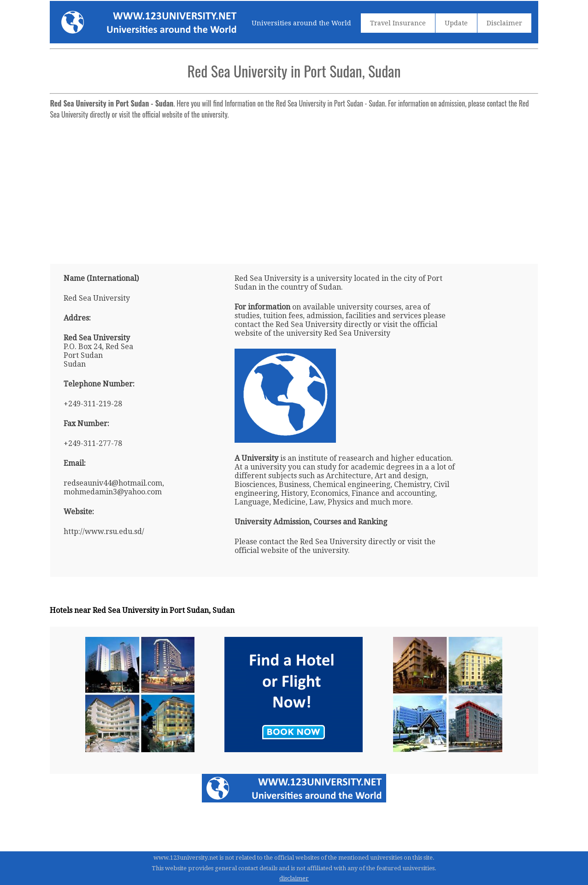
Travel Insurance (398, 23)
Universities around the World (301, 23)
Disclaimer (504, 23)
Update (456, 23)
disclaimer (294, 878)
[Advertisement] (294, 188)
